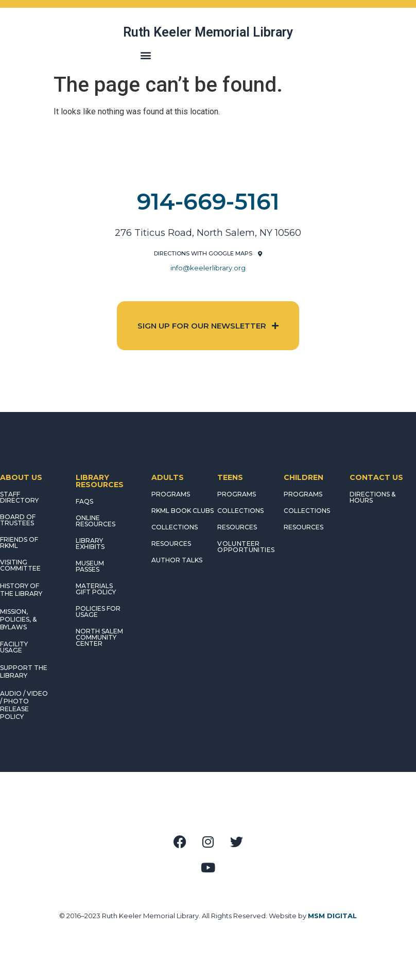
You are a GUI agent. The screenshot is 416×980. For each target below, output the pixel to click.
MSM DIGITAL (332, 916)
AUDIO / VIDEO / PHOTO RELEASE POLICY (24, 705)
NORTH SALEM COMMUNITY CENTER (99, 637)
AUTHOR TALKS (177, 560)
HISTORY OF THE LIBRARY (21, 590)
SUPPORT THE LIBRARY (24, 672)
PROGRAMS (171, 494)
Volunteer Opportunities (246, 547)
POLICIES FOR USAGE (98, 612)
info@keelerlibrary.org (208, 268)
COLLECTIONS (175, 527)
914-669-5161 (208, 201)
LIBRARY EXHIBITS (90, 544)
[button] (145, 55)
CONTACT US (376, 477)
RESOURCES (171, 544)
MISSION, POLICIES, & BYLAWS (18, 619)
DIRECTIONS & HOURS (372, 497)
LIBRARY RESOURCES (100, 481)
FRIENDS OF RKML (19, 543)
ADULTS (168, 477)
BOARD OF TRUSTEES (18, 520)
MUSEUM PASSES (90, 566)
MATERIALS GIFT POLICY (96, 589)
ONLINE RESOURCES (96, 521)
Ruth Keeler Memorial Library (208, 32)
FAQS (84, 501)
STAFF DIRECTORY (19, 497)
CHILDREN (304, 477)
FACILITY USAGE (14, 647)
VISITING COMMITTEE (20, 565)
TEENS (230, 477)
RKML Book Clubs (183, 511)
